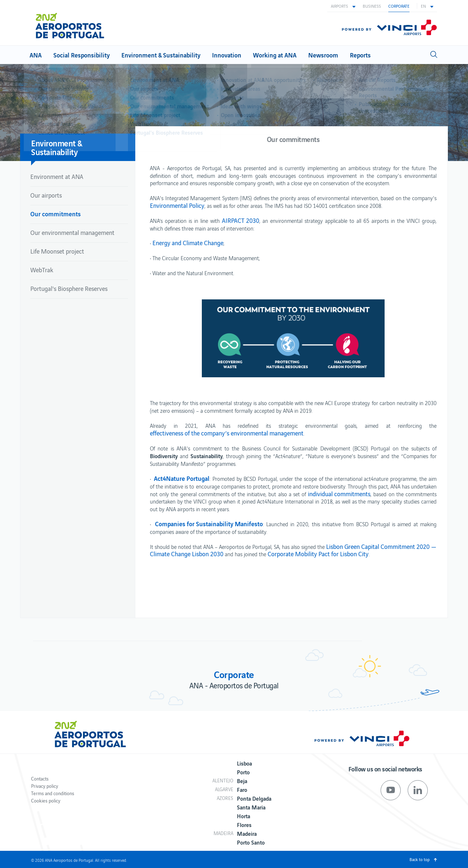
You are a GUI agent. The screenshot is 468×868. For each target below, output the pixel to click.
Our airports (46, 195)
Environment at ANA (57, 176)
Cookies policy (46, 800)
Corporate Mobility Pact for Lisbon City (318, 554)
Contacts (40, 779)
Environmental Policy (177, 205)
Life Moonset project (57, 251)
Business (372, 6)
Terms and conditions (53, 793)
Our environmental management (72, 232)
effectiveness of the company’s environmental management (227, 433)
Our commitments (56, 214)
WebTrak (42, 270)
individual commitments (339, 494)
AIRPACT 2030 (241, 220)
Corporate (399, 6)
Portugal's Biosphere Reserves (69, 288)
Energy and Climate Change (188, 243)
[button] (343, 6)
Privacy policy (45, 786)
